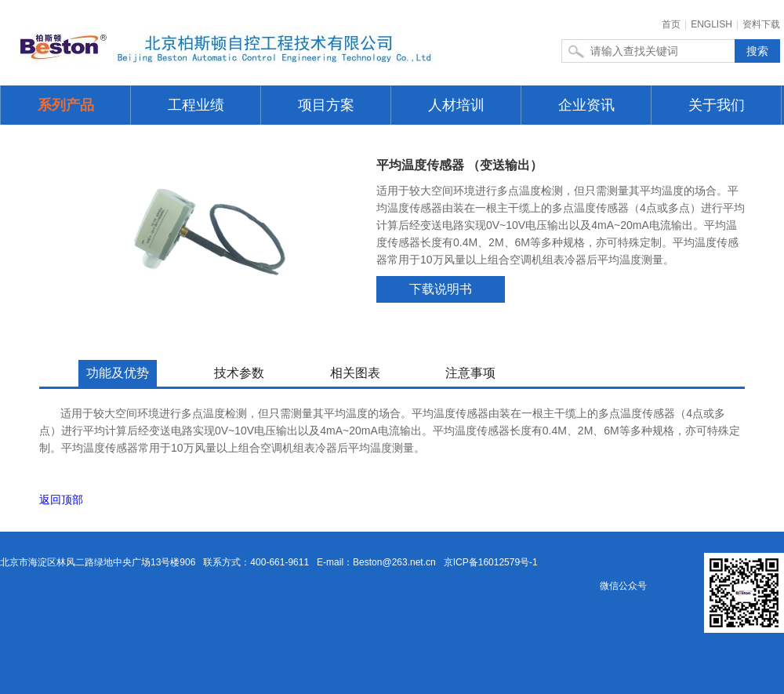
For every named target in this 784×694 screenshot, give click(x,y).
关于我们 (717, 105)
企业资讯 (586, 105)
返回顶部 (61, 500)
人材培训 (456, 105)
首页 (671, 24)
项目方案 (326, 105)
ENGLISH (711, 24)
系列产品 (66, 105)
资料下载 (761, 24)
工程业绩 (196, 105)
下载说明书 (441, 289)
